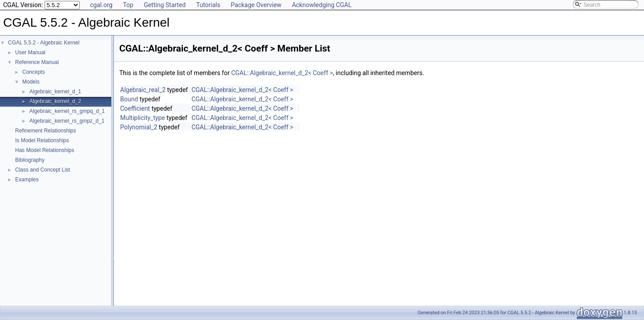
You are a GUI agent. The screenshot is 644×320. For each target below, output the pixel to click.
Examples (27, 180)
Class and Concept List (43, 170)
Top (128, 5)
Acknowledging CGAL (322, 5)
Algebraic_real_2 (143, 90)
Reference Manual (37, 62)
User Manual (30, 52)
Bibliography (30, 160)
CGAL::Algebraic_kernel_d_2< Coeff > (282, 73)
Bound (129, 99)
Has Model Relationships (45, 150)
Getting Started (165, 5)
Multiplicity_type (143, 118)
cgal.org (101, 5)
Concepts (34, 72)
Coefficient (135, 108)
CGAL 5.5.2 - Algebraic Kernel (44, 43)
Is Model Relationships (42, 140)
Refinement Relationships (46, 131)
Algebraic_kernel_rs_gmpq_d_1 (67, 111)
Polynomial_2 (139, 127)
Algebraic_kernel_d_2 (55, 101)
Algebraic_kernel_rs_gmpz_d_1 (67, 121)
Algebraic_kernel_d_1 (55, 92)
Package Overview (256, 5)
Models (31, 82)
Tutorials (208, 5)
